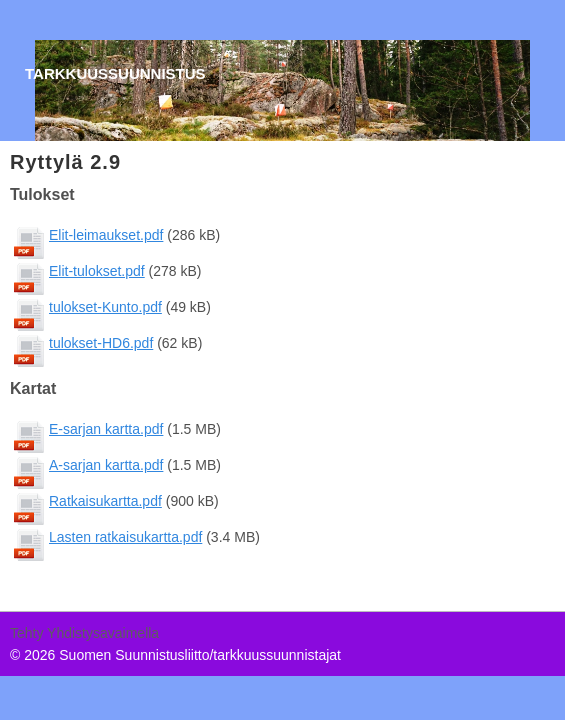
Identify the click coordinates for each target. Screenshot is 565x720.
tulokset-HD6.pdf (101, 343)
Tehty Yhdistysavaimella (84, 633)
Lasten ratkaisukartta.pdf (125, 537)
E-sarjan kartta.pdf (106, 429)
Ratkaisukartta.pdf (105, 501)
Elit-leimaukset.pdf (106, 235)
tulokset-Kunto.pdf (105, 307)
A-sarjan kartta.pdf (106, 465)
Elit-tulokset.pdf (97, 271)
